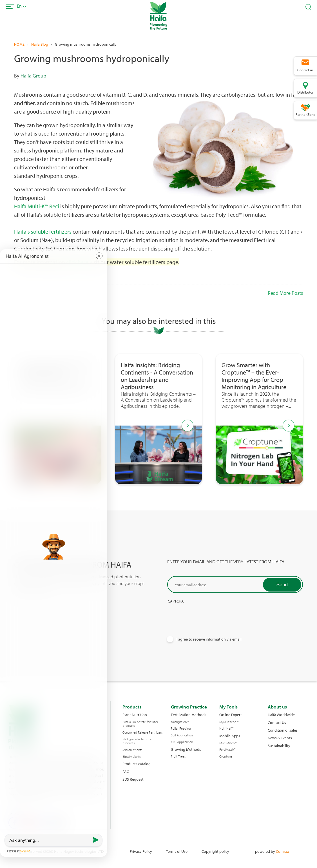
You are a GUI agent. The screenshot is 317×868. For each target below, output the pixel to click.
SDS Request (133, 779)
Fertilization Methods (189, 715)
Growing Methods (186, 749)
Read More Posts (285, 293)
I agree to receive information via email (209, 639)
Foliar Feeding (181, 728)
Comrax (282, 851)
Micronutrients (132, 750)
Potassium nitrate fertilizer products (140, 724)
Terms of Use (177, 851)
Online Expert (231, 715)
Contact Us (277, 722)
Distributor (305, 92)
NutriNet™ (226, 728)
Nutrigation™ (180, 722)
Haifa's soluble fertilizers (43, 232)
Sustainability (279, 746)
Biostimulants (131, 757)
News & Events (280, 738)
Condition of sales (283, 730)
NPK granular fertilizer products (138, 741)
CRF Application (182, 742)
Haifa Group (33, 76)
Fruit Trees (178, 756)
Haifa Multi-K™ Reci (37, 206)
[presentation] (210, 614)
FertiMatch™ (228, 750)
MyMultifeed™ (229, 722)
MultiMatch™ (228, 743)
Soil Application (182, 735)
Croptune (226, 756)
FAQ (126, 771)
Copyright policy (215, 851)
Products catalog (137, 764)
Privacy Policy (141, 851)
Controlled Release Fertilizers (142, 732)
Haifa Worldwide (281, 715)
